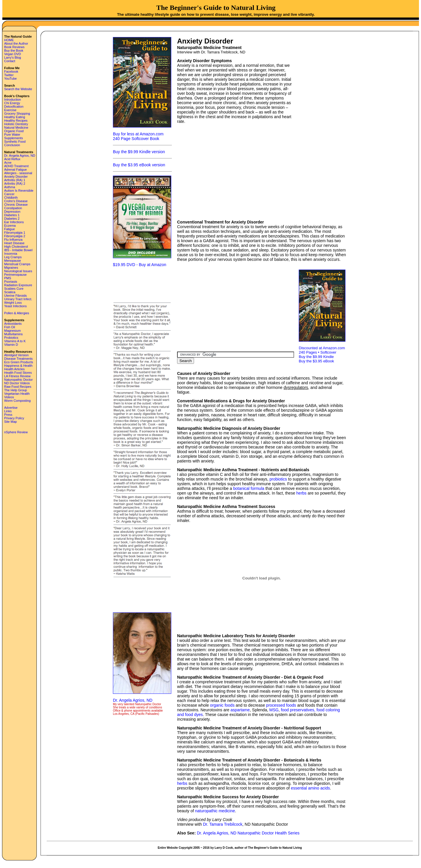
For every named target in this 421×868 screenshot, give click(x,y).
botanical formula (249, 488)
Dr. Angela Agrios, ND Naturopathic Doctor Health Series (248, 833)
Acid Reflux (12, 159)
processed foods (281, 705)
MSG (274, 710)
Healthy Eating (15, 117)
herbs (302, 493)
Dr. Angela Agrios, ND (20, 156)
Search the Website (18, 89)
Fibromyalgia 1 (15, 233)
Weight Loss (13, 303)
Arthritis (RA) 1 (15, 180)
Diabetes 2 (12, 219)
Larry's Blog (13, 57)
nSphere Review (16, 432)
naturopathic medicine (215, 811)
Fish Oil (9, 327)
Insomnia (11, 254)
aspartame (240, 710)
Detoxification (14, 106)
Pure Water (12, 135)
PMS (8, 278)
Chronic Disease (16, 205)
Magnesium (12, 331)
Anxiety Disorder (16, 177)
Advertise (11, 408)
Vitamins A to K (15, 341)
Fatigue (9, 229)
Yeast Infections (15, 306)
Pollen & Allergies (17, 313)
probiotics (278, 479)
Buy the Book (14, 50)
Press (8, 415)
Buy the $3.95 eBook (316, 361)
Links (8, 411)
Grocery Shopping (17, 113)
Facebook (11, 71)
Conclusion (12, 145)
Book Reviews (14, 47)
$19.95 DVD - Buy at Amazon (140, 265)
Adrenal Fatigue (15, 170)
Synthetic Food (15, 142)
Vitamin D (11, 345)
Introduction (12, 99)
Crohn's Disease (16, 201)
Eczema (10, 226)
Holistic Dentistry (16, 124)
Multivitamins (13, 334)
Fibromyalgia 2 (15, 236)
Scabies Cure (14, 289)
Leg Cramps (13, 257)
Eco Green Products (19, 362)
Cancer (9, 194)
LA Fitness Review (17, 376)
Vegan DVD (12, 54)
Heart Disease (14, 243)
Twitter (9, 75)
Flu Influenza (13, 240)
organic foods (222, 705)
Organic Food (14, 131)
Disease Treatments (18, 359)
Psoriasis (11, 282)
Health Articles (14, 369)
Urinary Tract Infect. (18, 299)
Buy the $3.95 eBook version (139, 165)
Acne (8, 163)
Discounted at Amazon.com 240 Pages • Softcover (322, 350)
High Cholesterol (16, 247)
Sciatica (10, 292)
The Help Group (15, 390)
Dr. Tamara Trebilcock (223, 824)
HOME (9, 40)
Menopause (13, 261)
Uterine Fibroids (15, 296)
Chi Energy (12, 103)
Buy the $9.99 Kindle (316, 357)
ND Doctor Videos (17, 383)
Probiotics (11, 338)
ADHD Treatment (16, 166)
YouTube (10, 78)
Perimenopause (15, 275)
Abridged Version (16, 355)
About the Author (16, 43)
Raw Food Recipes (18, 387)
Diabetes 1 (12, 215)
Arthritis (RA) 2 (15, 184)
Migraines (11, 268)
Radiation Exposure (18, 285)
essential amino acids (310, 788)
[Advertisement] (142, 284)
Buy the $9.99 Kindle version (139, 152)
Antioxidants (13, 324)
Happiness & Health (18, 366)
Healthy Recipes (16, 120)
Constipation (13, 208)
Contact (10, 61)
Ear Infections (14, 222)
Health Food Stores (18, 373)
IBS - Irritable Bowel (18, 250)
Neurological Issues (18, 271)
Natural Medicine (16, 128)
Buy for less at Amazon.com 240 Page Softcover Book (138, 136)
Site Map (10, 422)
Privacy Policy (14, 418)
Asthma (9, 187)
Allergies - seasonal (18, 173)
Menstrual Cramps (17, 264)
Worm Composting (17, 401)
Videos (9, 397)
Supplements (13, 138)
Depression (12, 212)
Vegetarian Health (17, 394)
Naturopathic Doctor (18, 380)
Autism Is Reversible (19, 191)
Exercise (10, 110)
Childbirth (11, 198)
